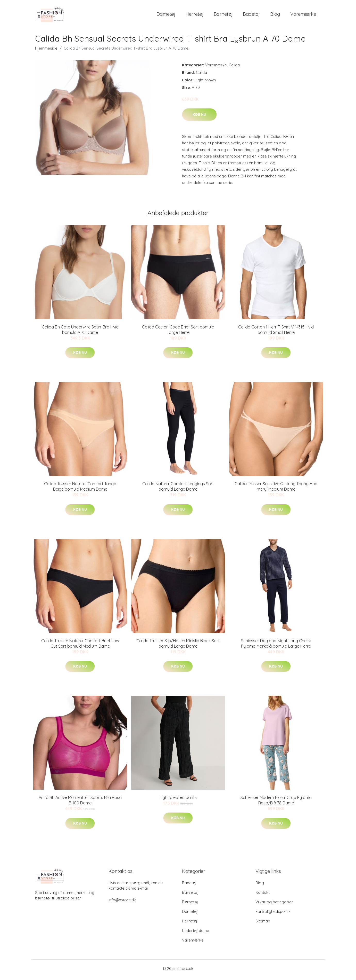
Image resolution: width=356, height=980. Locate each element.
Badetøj (251, 15)
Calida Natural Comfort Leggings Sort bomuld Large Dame (178, 489)
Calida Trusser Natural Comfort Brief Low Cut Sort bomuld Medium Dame (80, 646)
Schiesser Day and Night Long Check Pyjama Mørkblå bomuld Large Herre (276, 646)
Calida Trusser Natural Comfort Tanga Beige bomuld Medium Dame (80, 489)
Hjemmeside (46, 51)
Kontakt (263, 895)
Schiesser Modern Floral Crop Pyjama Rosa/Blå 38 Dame (276, 803)
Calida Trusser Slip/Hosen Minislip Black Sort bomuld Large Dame (178, 646)
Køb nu (199, 117)
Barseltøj (190, 895)
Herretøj (194, 15)
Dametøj (166, 15)
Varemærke (303, 15)
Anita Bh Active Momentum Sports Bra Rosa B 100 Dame (80, 803)
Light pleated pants (178, 800)
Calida (234, 68)
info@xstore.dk (122, 902)
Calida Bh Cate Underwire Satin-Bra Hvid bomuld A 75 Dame (80, 332)
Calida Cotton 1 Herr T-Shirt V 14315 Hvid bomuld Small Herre (276, 332)
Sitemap (263, 924)
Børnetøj (223, 15)
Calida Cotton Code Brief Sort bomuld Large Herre (178, 332)
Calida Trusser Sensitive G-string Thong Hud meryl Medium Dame (276, 489)
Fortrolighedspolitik (273, 914)
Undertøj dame (196, 933)
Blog (275, 15)
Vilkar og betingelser (274, 904)
